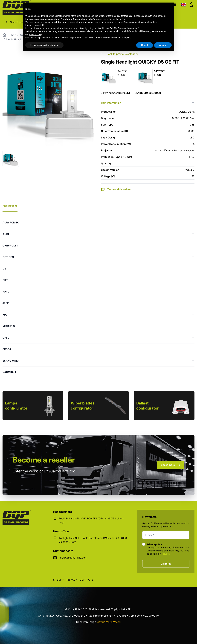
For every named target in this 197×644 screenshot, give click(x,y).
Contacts (86, 580)
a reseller (44, 460)
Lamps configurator (16, 406)
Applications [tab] (10, 206)
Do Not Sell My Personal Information (120, 28)
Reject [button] (145, 45)
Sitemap (59, 580)
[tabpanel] (98, 297)
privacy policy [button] (36, 35)
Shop (13, 35)
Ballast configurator (147, 406)
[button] (170, 8)
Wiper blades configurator (83, 406)
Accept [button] (163, 45)
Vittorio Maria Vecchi (109, 622)
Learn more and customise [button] (44, 45)
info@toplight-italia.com (73, 558)
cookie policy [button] (119, 19)
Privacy (166, 554)
